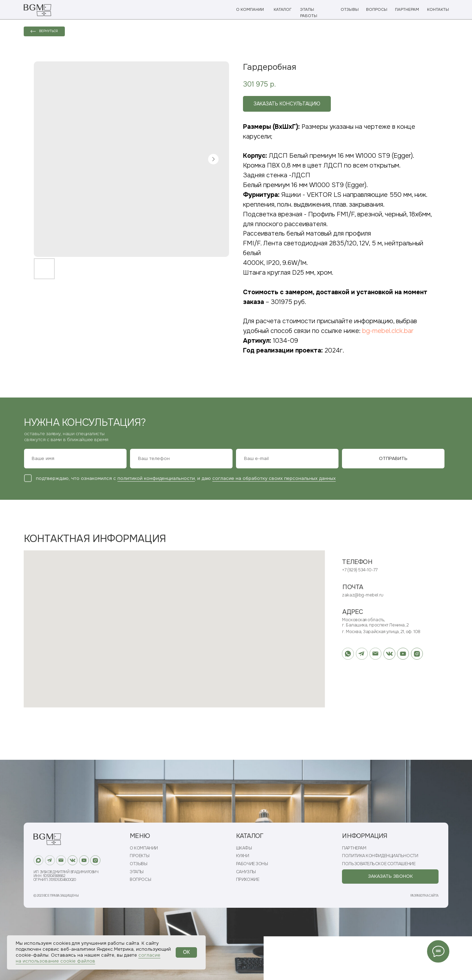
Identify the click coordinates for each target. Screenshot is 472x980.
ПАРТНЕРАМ (407, 9)
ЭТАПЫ (137, 872)
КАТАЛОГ (283, 9)
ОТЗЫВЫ (350, 9)
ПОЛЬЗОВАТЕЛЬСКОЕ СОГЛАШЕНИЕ (379, 864)
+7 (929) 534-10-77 (360, 570)
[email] (287, 459)
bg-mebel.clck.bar (388, 331)
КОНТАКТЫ (438, 9)
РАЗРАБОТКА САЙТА (424, 896)
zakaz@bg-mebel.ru (363, 595)
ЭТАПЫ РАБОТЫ (309, 13)
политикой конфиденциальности (156, 478)
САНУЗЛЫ (246, 872)
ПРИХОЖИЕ (248, 880)
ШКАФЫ (244, 848)
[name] (75, 459)
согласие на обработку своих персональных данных (274, 478)
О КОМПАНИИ (250, 9)
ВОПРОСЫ (377, 9)
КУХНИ (243, 856)
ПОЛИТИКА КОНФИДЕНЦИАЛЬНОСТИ (380, 856)
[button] (390, 877)
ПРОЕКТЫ (139, 856)
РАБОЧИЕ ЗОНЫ (252, 864)
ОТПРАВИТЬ (393, 458)
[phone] (181, 459)
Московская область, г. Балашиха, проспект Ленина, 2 (375, 622)
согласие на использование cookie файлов (88, 958)
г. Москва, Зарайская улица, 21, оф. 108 (381, 632)
